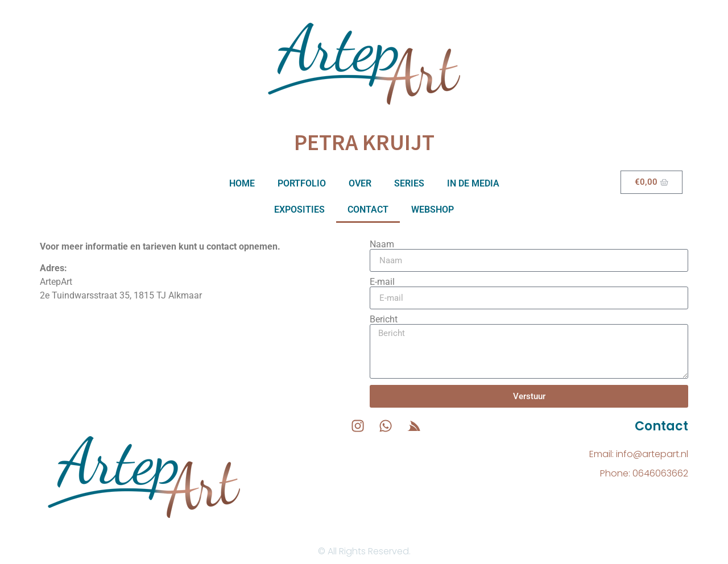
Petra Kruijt (364, 142)
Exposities (299, 210)
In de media (473, 183)
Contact (368, 210)
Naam (382, 244)
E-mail (382, 282)
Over (360, 183)
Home (242, 183)
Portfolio (302, 183)
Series (409, 183)
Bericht (384, 320)
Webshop (433, 210)
